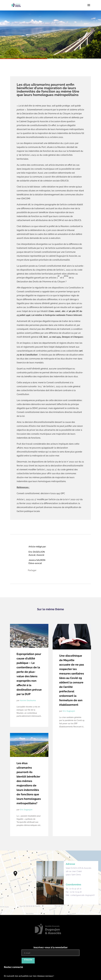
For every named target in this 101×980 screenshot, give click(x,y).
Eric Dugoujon (26, 810)
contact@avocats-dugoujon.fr (83, 895)
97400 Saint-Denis (73, 875)
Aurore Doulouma (28, 700)
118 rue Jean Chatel (74, 871)
